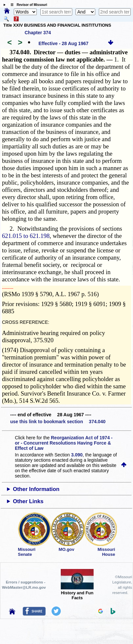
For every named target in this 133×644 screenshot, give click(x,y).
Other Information (36, 489)
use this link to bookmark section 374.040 (58, 422)
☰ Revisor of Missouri (27, 5)
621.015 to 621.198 (26, 236)
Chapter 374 (38, 33)
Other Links (28, 501)
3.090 (77, 455)
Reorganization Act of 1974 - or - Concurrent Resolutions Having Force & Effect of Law (64, 443)
